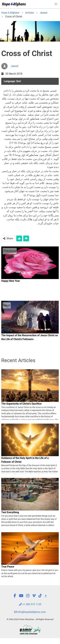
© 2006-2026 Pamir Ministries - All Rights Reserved (30, 619)
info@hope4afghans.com (30, 612)
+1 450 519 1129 (30, 604)
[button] (56, 4)
